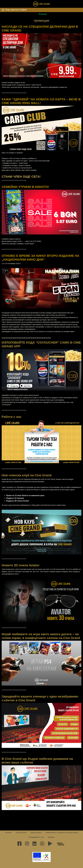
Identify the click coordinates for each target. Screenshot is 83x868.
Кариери (51, 837)
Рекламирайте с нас (36, 837)
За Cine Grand (21, 832)
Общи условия (36, 832)
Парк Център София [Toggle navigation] (14, 10)
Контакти (8, 832)
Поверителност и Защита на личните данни (62, 832)
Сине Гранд (41, 4)
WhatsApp (41, 14)
